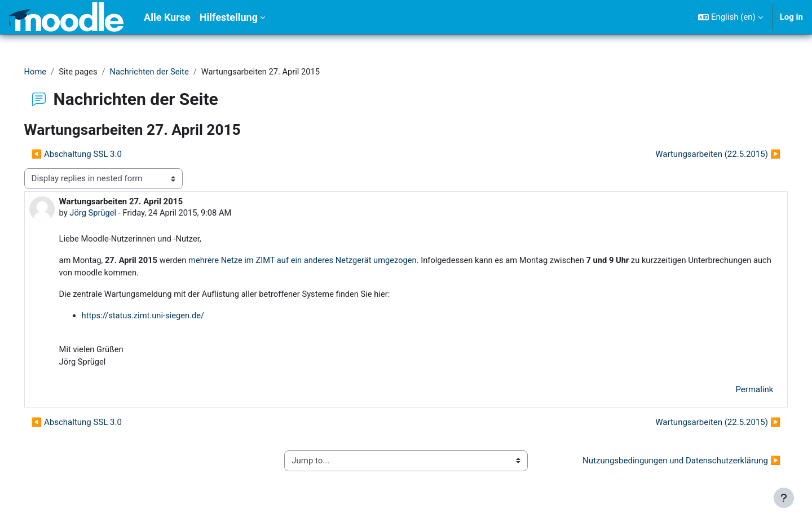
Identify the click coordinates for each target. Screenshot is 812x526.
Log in (791, 17)
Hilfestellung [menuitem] (229, 17)
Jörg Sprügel (110, 213)
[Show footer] (784, 498)
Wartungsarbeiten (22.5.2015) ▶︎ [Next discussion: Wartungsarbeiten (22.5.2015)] (702, 154)
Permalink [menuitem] (738, 392)
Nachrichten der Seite (168, 72)
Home (51, 72)
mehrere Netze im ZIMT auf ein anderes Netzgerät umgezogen (324, 261)
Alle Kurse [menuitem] (167, 17)
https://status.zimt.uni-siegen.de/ (160, 317)
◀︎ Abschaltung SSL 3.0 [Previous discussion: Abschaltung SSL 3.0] (92, 154)
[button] (731, 17)
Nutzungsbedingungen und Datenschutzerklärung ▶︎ (666, 463)
